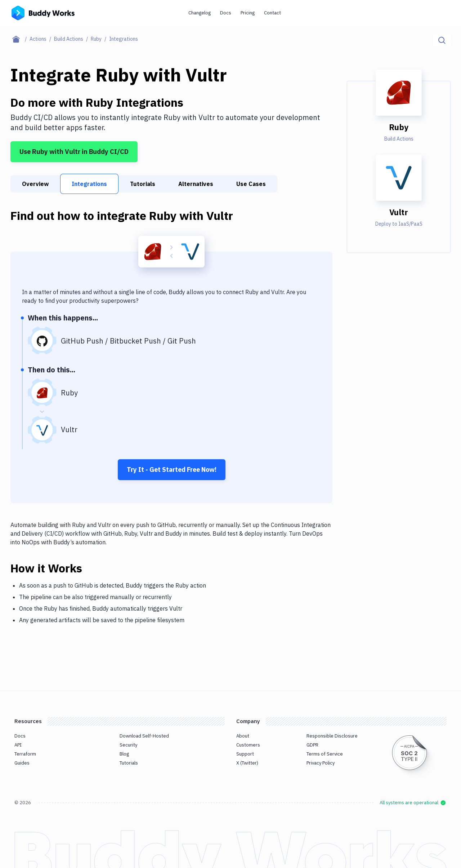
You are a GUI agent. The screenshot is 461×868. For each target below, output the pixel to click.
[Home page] (20, 39)
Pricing (248, 13)
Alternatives (196, 184)
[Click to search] (442, 40)
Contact (272, 13)
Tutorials (143, 184)
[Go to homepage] (43, 12)
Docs (226, 13)
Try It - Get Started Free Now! (172, 470)
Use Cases (251, 184)
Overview (35, 184)
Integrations (89, 184)
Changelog (200, 13)
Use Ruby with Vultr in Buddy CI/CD (74, 152)
